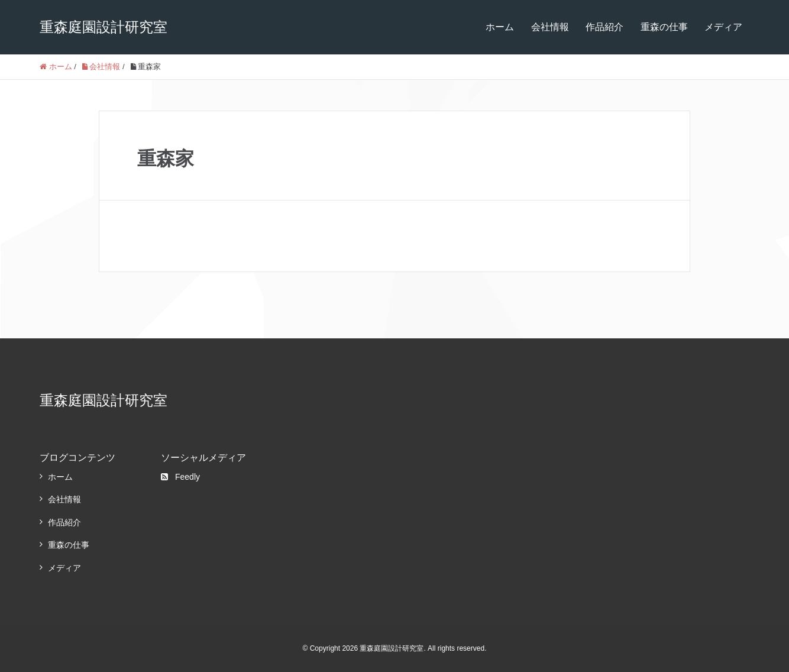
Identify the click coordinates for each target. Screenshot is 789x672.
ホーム (500, 27)
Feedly (180, 477)
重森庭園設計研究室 (104, 27)
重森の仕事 (664, 27)
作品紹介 (604, 27)
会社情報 (550, 27)
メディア (723, 27)
